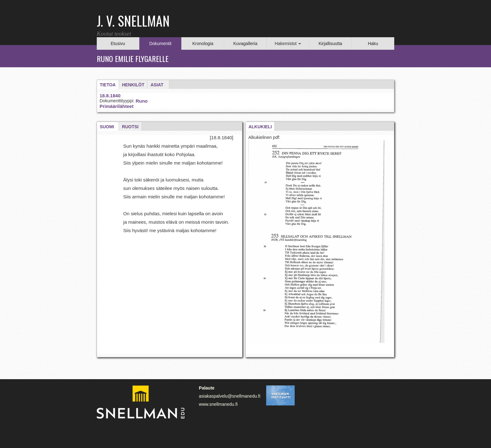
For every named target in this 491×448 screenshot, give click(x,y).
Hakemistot (288, 43)
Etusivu (118, 43)
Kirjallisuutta (330, 43)
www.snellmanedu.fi (218, 404)
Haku (373, 43)
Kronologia (203, 43)
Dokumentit (160, 43)
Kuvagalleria (245, 43)
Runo (142, 101)
